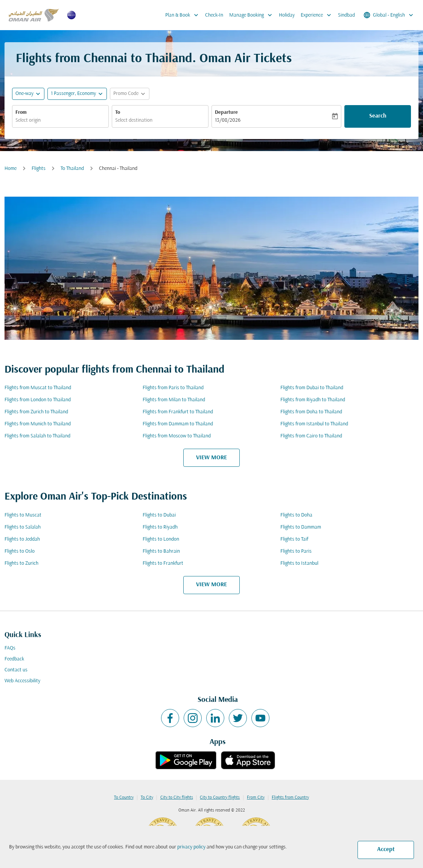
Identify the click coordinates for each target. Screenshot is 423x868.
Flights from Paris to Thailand (173, 388)
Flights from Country (290, 798)
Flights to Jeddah (22, 539)
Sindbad (346, 15)
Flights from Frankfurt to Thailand (178, 412)
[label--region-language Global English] (389, 15)
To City (147, 798)
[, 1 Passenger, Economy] (73, 94)
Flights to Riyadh (160, 527)
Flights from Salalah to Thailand (37, 436)
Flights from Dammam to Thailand (178, 424)
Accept (386, 850)
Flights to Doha (296, 515)
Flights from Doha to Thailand (311, 412)
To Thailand (72, 169)
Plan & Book (184, 15)
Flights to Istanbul (299, 563)
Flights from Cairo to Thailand (311, 436)
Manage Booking (253, 15)
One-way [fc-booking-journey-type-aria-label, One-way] (24, 94)
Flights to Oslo (20, 551)
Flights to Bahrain (161, 551)
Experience (318, 15)
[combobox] (60, 120)
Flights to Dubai (159, 515)
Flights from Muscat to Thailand (38, 388)
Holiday (287, 15)
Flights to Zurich (21, 563)
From (21, 112)
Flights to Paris (296, 551)
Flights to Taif (294, 539)
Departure (226, 112)
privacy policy (191, 847)
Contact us (16, 670)
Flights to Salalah (23, 527)
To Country (124, 798)
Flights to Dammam (301, 527)
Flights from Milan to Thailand (174, 400)
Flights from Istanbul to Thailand (314, 424)
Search (378, 116)
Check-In (214, 15)
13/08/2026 (228, 120)
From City (256, 798)
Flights (39, 169)
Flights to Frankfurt (163, 563)
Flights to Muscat (23, 515)
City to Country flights (220, 798)
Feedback (14, 659)
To (118, 112)
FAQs (10, 648)
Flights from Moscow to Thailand (177, 436)
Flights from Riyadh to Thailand (313, 400)
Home (11, 169)
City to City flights (177, 798)
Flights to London (161, 539)
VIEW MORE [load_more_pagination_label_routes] (211, 458)
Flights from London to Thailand (38, 400)
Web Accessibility (22, 681)
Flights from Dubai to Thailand (312, 388)
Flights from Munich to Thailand (38, 424)
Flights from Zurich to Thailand (36, 412)
